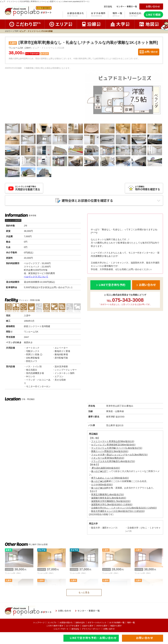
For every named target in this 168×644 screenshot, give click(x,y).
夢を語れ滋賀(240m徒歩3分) (106, 468)
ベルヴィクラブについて (36, 277)
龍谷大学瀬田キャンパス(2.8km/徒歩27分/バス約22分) (118, 511)
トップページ (39, 622)
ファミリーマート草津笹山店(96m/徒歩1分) (113, 441)
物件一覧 (117, 15)
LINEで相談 (153, 15)
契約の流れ (135, 15)
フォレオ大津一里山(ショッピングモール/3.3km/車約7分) (119, 455)
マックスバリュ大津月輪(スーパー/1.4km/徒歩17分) (117, 448)
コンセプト (52, 622)
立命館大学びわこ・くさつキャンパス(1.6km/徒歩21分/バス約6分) (124, 508)
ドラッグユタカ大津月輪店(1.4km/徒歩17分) (113, 461)
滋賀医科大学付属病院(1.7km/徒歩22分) (111, 501)
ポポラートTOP (12, 31)
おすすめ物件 (98, 15)
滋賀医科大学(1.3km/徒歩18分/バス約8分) (112, 504)
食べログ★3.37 (99, 471)
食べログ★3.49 (99, 481)
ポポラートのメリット (97, 622)
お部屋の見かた (76, 15)
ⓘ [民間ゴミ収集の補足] (41, 355)
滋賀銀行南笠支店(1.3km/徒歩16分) (109, 498)
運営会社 (75, 629)
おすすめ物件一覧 (117, 622)
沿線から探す (88, 626)
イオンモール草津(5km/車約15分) (108, 458)
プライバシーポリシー (91, 629)
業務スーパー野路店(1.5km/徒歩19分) (110, 451)
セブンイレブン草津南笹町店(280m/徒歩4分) (113, 445)
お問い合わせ (109, 629)
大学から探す (102, 626)
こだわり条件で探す (55, 626)
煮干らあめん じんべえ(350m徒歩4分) (110, 478)
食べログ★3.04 (99, 488)
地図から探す (116, 626)
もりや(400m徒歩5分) (102, 485)
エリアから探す (73, 626)
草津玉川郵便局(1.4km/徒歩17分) (107, 494)
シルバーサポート (61, 629)
